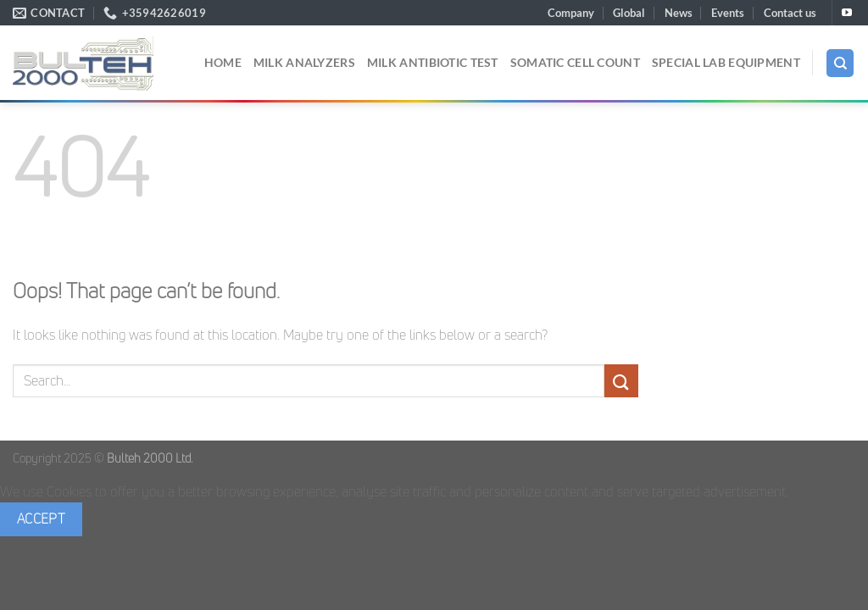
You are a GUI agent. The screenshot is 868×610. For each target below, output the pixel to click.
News (679, 13)
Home (223, 62)
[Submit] (621, 381)
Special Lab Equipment (726, 62)
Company (571, 13)
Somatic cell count (575, 62)
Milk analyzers (304, 62)
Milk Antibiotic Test (433, 62)
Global (629, 13)
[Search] (840, 63)
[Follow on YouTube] (847, 14)
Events (728, 13)
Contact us (790, 13)
